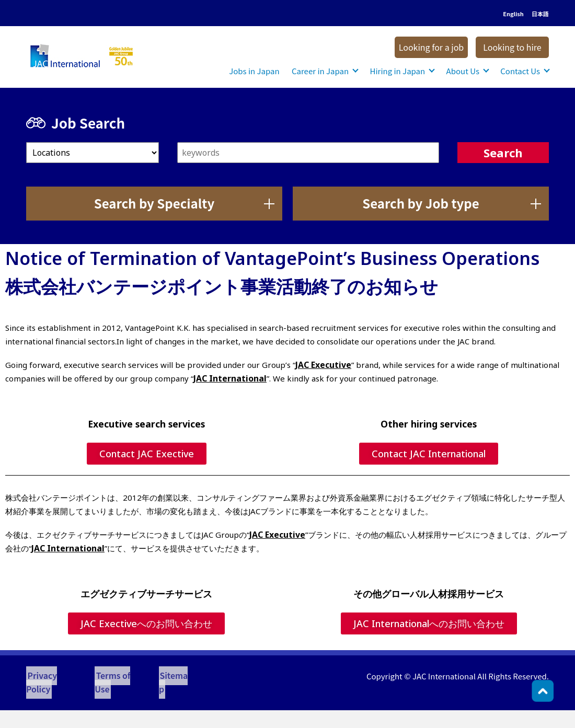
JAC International (228, 378)
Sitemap (165, 676)
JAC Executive (322, 365)
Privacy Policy (51, 676)
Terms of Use (113, 676)
